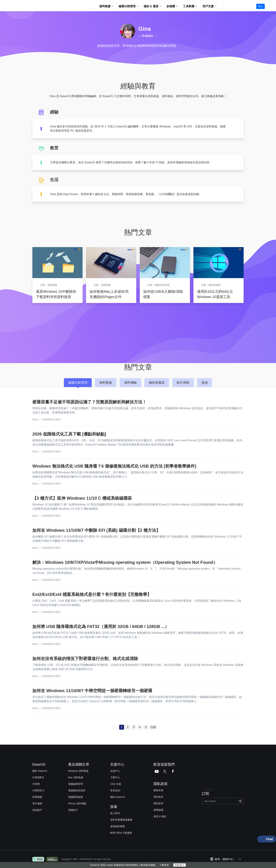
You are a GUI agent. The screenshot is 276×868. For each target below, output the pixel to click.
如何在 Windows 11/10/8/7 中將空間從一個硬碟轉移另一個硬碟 (92, 691)
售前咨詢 (115, 790)
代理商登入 (39, 790)
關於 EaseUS (40, 771)
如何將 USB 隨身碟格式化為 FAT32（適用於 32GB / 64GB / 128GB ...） (101, 626)
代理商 (36, 784)
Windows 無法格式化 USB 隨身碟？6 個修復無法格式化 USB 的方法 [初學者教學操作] (114, 466)
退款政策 (158, 797)
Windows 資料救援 (78, 771)
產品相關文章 (79, 764)
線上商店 (115, 813)
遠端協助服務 (118, 826)
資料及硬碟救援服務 (121, 820)
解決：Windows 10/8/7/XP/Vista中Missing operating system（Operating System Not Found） (125, 562)
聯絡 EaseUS (117, 797)
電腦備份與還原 (77, 790)
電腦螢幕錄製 (76, 797)
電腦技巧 (73, 810)
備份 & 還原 (151, 6)
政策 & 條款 (160, 816)
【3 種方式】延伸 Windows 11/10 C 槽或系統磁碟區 (82, 498)
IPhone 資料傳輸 (77, 803)
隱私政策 (158, 803)
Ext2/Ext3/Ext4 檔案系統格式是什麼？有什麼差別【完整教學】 (92, 594)
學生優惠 (37, 803)
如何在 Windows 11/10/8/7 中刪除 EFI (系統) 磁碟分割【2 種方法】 (96, 530)
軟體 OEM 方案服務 (121, 833)
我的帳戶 (37, 810)
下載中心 (115, 777)
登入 (261, 6)
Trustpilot (208, 789)
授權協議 (158, 810)
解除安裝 (158, 790)
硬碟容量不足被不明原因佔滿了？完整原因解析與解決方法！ (89, 402)
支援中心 (115, 771)
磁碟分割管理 (127, 6)
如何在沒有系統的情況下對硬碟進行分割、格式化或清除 (85, 659)
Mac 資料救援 (76, 777)
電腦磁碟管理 (76, 784)
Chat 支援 (116, 784)
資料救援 (105, 6)
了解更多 (164, 865)
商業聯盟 (37, 797)
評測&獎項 (38, 777)
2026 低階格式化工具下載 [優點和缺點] (69, 434)
